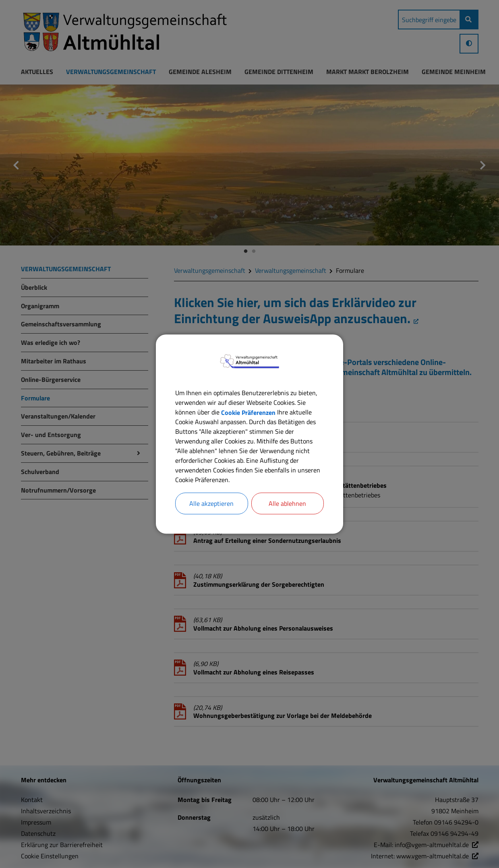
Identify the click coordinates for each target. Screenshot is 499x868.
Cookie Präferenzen (248, 412)
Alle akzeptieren (211, 503)
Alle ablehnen (287, 503)
